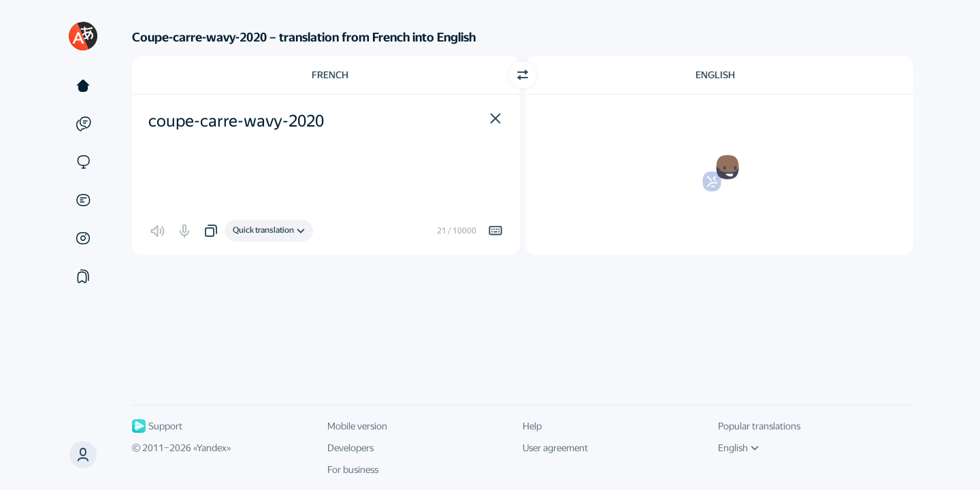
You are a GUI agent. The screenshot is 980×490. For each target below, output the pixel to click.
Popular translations (759, 426)
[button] (83, 455)
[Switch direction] (523, 75)
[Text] (83, 86)
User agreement (555, 448)
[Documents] (83, 200)
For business (353, 470)
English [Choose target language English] (715, 75)
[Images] (83, 238)
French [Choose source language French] (330, 75)
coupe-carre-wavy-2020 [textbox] (236, 121)
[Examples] (83, 124)
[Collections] (83, 276)
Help (532, 426)
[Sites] (83, 162)
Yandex (212, 448)
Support (157, 426)
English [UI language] (738, 448)
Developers (350, 448)
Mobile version (357, 426)
